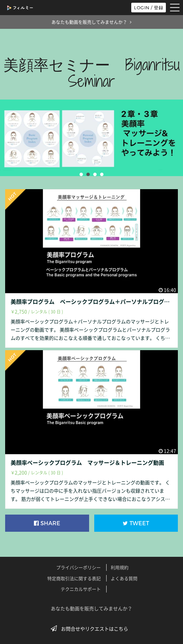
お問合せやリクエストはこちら (91, 629)
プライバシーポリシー (78, 567)
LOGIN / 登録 (149, 8)
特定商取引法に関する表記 (74, 578)
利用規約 (120, 567)
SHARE (47, 523)
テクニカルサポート (81, 589)
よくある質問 (124, 578)
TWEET (136, 523)
